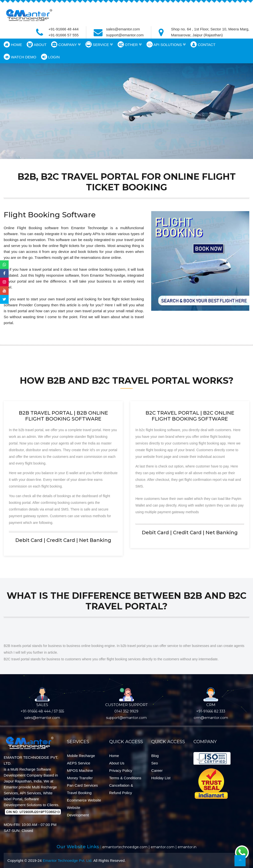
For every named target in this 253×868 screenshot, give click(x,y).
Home (114, 756)
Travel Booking (79, 793)
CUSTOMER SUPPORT (126, 705)
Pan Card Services (82, 785)
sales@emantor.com (123, 29)
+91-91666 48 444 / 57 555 (42, 711)
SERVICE (99, 44)
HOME (13, 44)
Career (157, 770)
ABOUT (37, 44)
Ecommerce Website (84, 800)
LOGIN (50, 57)
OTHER (130, 44)
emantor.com (163, 847)
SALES (42, 705)
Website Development (78, 811)
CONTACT (203, 44)
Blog (155, 756)
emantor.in (187, 847)
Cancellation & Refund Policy (121, 789)
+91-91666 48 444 (63, 29)
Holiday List (161, 778)
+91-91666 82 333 (211, 711)
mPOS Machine (80, 770)
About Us (117, 763)
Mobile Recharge (81, 756)
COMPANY (66, 44)
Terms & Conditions (125, 778)
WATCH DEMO (20, 57)
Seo (155, 763)
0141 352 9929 (126, 711)
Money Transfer (80, 778)
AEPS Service (79, 763)
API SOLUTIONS (166, 44)
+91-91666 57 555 (63, 35)
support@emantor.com (125, 35)
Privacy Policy (121, 770)
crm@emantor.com (211, 718)
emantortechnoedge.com (125, 847)
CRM (211, 705)
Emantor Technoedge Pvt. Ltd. (68, 860)
